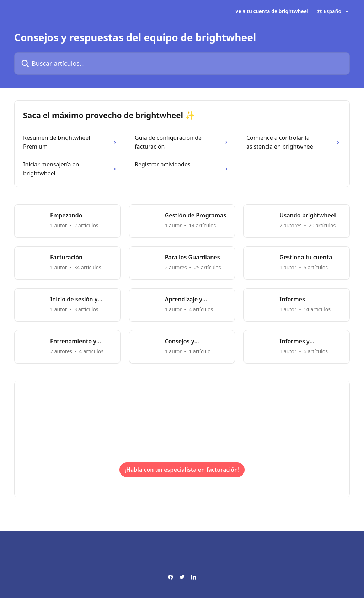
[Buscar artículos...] (182, 63)
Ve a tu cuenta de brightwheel (272, 11)
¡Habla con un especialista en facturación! (182, 470)
